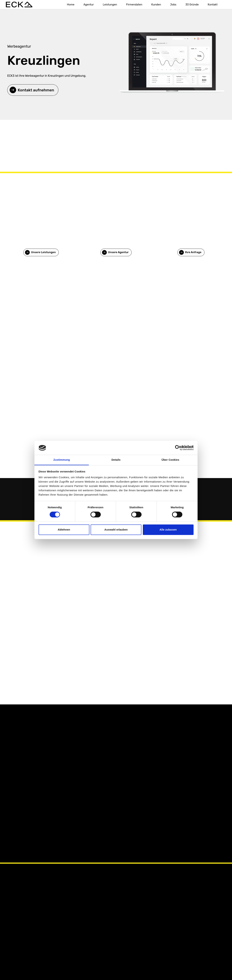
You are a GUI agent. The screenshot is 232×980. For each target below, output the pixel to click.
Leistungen (110, 5)
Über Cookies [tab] (170, 460)
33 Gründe (192, 5)
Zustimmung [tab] (62, 460)
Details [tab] (116, 460)
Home (71, 5)
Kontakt (213, 5)
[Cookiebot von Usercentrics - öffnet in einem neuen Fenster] (178, 448)
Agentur (89, 5)
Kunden (156, 5)
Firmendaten (134, 5)
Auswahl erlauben (116, 530)
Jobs (173, 5)
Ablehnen (64, 530)
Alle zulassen (168, 530)
